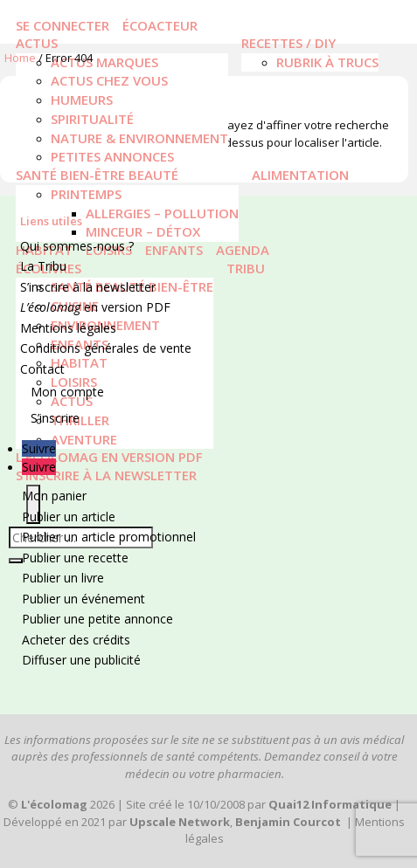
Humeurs (82, 100)
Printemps (86, 194)
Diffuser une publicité (81, 660)
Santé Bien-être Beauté (97, 175)
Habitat (79, 362)
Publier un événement (83, 599)
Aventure (84, 439)
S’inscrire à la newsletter (106, 475)
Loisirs (74, 382)
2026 (68, 804)
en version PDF (95, 307)
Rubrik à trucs (327, 62)
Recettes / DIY (288, 43)
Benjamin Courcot (288, 822)
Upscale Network (180, 822)
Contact (42, 369)
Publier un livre (63, 578)
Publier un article (69, 517)
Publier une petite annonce (97, 619)
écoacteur (160, 25)
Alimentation (300, 175)
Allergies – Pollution (162, 213)
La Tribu (43, 266)
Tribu (246, 268)
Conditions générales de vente (106, 348)
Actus (37, 43)
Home (20, 58)
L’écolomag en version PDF (109, 457)
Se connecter (63, 25)
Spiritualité (92, 119)
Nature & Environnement (139, 138)
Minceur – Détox (143, 231)
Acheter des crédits (76, 640)
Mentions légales (68, 328)
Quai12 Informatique (330, 804)
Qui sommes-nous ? (77, 246)
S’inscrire (55, 418)
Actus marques (104, 62)
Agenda (243, 250)
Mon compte (67, 392)
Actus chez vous (109, 80)
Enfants (174, 250)
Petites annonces (112, 156)
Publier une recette (75, 558)
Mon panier (54, 496)
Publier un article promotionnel (109, 537)
